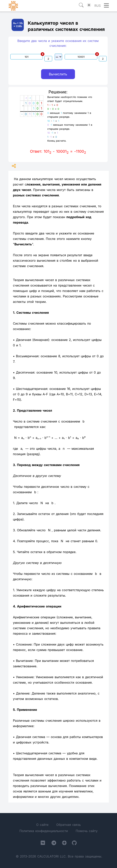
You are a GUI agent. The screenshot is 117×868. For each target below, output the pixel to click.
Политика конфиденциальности (44, 831)
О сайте (42, 825)
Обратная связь (69, 825)
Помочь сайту (87, 831)
